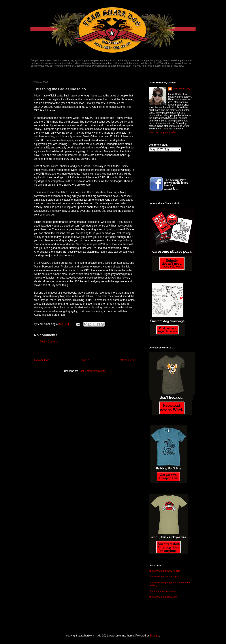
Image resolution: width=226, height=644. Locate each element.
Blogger (155, 636)
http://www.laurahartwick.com (164, 571)
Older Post (127, 360)
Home (85, 360)
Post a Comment (49, 342)
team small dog (181, 88)
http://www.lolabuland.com (163, 597)
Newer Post (42, 360)
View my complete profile (162, 132)
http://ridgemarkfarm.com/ (163, 591)
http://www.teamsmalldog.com (165, 577)
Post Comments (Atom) (92, 371)
